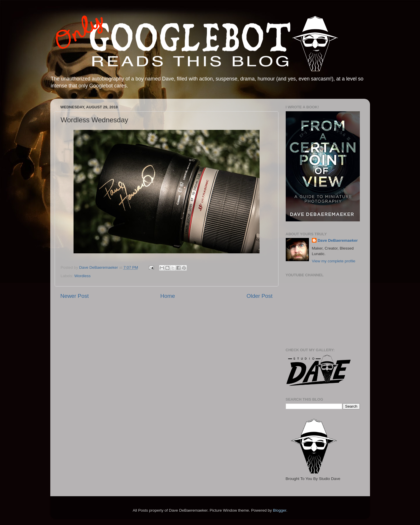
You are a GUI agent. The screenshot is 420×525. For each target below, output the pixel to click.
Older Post (259, 296)
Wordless (83, 276)
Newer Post (75, 296)
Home (168, 296)
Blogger (280, 510)
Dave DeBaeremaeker (338, 240)
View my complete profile (334, 261)
